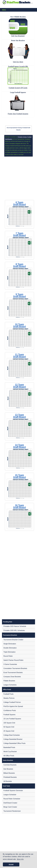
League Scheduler (10, 795)
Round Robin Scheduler (12, 799)
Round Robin (8, 656)
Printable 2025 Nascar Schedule (15, 626)
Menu (19, 10)
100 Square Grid (9, 723)
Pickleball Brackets (10, 777)
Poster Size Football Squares (18, 114)
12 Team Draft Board (19, 386)
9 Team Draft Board (19, 295)
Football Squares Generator (13, 791)
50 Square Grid (9, 727)
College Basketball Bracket (13, 739)
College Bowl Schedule (12, 735)
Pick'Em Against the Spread (13, 706)
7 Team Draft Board (19, 234)
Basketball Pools (9, 747)
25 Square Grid (9, 731)
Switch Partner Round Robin (13, 660)
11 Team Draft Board (19, 356)
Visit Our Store (18, 62)
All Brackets (8, 781)
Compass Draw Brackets (12, 677)
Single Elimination (10, 644)
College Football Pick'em (12, 702)
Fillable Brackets (9, 681)
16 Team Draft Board (19, 506)
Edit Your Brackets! (18, 36)
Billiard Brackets (9, 773)
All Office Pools (9, 756)
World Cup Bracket (10, 752)
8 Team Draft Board (19, 265)
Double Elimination (10, 648)
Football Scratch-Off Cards (18, 88)
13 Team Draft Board (19, 416)
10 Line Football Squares (12, 719)
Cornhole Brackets (10, 765)
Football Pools (8, 694)
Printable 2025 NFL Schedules (14, 630)
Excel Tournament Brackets (13, 673)
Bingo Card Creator (10, 807)
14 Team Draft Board (19, 446)
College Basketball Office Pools (14, 743)
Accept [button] (11, 864)
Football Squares (9, 715)
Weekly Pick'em (9, 698)
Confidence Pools (10, 710)
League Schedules (10, 685)
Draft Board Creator (10, 803)
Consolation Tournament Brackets (15, 668)
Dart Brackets (8, 769)
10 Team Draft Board (19, 325)
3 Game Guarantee (10, 664)
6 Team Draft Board (19, 203)
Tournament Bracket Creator (13, 640)
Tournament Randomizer (12, 811)
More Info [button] (20, 859)
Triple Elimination (9, 652)
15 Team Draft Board (19, 476)
